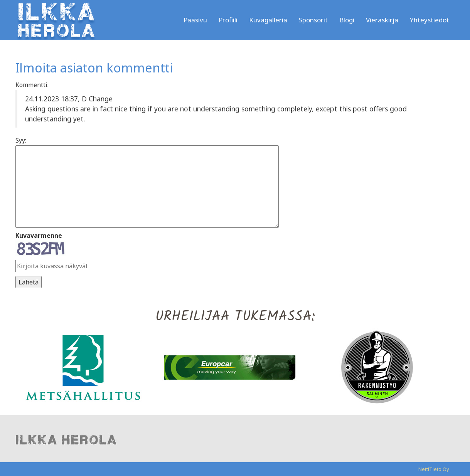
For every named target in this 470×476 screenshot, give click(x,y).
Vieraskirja (382, 20)
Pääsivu (195, 20)
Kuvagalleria (268, 20)
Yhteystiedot (430, 20)
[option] (89, 367)
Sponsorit (313, 20)
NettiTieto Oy (434, 469)
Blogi (347, 20)
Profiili (228, 20)
